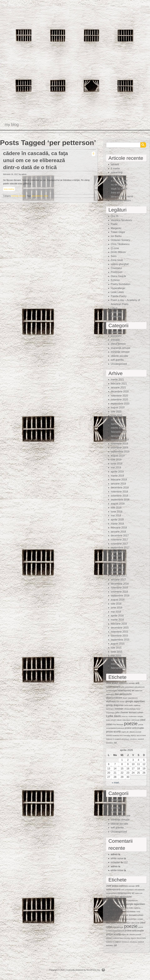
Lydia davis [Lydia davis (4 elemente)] (113, 716)
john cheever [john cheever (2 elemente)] (122, 712)
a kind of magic (119, 181)
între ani (115, 192)
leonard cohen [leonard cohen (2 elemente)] (136, 712)
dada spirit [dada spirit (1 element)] (110, 694)
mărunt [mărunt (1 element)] (119, 720)
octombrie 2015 (119, 636)
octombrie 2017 (119, 544)
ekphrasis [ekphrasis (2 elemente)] (111, 701)
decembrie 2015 (120, 628)
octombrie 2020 (119, 400)
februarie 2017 (119, 576)
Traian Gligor (118, 232)
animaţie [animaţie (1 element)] (132, 683)
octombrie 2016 (119, 592)
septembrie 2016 (120, 596)
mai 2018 (116, 516)
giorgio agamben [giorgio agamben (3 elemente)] (135, 701)
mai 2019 (116, 468)
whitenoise (117, 312)
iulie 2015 (116, 648)
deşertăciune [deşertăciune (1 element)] (133, 698)
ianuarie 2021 (118, 388)
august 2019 (118, 456)
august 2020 (118, 408)
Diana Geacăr (119, 276)
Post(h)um (117, 272)
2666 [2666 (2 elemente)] (109, 683)
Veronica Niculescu (121, 220)
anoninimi (116, 336)
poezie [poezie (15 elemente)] (131, 724)
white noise (117, 858)
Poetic (114, 224)
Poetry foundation (121, 284)
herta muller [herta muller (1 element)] (129, 705)
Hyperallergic (118, 288)
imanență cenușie (121, 348)
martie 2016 (117, 620)
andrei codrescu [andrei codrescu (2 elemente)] (120, 683)
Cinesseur (116, 268)
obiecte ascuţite (119, 356)
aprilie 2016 (117, 616)
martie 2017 (117, 572)
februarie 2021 (119, 384)
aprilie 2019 (117, 472)
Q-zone (115, 248)
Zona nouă (117, 260)
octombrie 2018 (119, 496)
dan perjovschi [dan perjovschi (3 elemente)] (123, 694)
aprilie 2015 (117, 660)
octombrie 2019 (119, 448)
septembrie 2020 (120, 404)
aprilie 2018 (117, 520)
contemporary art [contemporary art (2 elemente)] (126, 690)
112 (126, 862)
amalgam (116, 332)
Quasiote (116, 316)
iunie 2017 (117, 560)
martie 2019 (117, 476)
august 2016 (118, 600)
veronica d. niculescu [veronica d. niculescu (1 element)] (129, 739)
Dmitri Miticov (118, 252)
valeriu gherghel (120, 264)
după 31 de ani (119, 188)
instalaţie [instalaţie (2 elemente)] (119, 709)
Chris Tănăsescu (120, 244)
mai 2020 (116, 420)
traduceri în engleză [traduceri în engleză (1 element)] (113, 739)
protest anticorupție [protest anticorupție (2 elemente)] (134, 728)
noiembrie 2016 (119, 588)
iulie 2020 (116, 412)
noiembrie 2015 (119, 632)
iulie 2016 (116, 604)
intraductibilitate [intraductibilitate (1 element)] (130, 709)
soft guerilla (117, 360)
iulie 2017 (116, 556)
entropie (115, 340)
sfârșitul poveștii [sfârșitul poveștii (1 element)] (135, 732)
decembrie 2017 (120, 536)
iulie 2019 (116, 460)
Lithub (114, 308)
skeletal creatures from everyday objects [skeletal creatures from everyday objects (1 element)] (121, 735)
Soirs (114, 256)
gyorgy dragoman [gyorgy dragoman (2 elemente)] (115, 705)
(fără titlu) (116, 176)
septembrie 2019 (120, 452)
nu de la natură (119, 184)
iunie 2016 (117, 608)
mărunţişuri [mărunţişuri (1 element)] (126, 720)
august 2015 (118, 644)
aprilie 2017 (117, 568)
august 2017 (118, 552)
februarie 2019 (119, 480)
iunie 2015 (117, 652)
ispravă (115, 164)
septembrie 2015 (120, 640)
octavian (115, 862)
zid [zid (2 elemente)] (115, 743)
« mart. (116, 783)
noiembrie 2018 (119, 492)
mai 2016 (116, 612)
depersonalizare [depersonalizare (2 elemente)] (114, 698)
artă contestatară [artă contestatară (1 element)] (127, 687)
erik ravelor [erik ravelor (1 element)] (121, 702)
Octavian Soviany (121, 240)
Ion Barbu (116, 236)
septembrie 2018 (120, 500)
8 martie (115, 168)
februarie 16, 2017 (11, 174)
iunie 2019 (117, 464)
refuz (46, 196)
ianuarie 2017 (118, 580)
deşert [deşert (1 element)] (125, 698)
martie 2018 (117, 524)
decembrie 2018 (120, 488)
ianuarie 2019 (118, 484)
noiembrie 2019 (119, 444)
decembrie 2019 (120, 440)
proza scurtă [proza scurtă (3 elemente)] (113, 732)
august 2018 (118, 504)
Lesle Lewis (117, 292)
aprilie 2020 (117, 424)
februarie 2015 (119, 668)
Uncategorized (119, 364)
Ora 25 (115, 216)
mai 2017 (116, 564)
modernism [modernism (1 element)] (133, 716)
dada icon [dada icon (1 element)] (139, 691)
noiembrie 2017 (119, 540)
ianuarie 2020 (118, 436)
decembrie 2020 (120, 392)
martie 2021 (117, 380)
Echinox (115, 280)
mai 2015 (116, 656)
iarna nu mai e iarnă (122, 196)
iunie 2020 (117, 416)
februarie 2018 (119, 528)
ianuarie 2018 (118, 532)
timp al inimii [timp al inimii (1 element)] (141, 735)
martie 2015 (117, 664)
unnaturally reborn (121, 201)
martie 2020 (117, 428)
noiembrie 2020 (119, 396)
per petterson (37, 196)
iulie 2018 (116, 508)
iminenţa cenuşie (18, 196)
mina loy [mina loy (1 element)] (125, 716)
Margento (116, 228)
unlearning (117, 172)
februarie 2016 (119, 624)
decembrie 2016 (120, 584)
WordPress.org (93, 970)
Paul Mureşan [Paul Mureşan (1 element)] (118, 725)
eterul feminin (118, 344)
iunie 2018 (117, 512)
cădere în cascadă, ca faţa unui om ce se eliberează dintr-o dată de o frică (35, 160)
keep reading (9, 189)
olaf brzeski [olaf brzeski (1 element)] (135, 720)
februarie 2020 (119, 432)
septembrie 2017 (120, 548)
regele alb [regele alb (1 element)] (125, 732)
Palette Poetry (119, 296)
